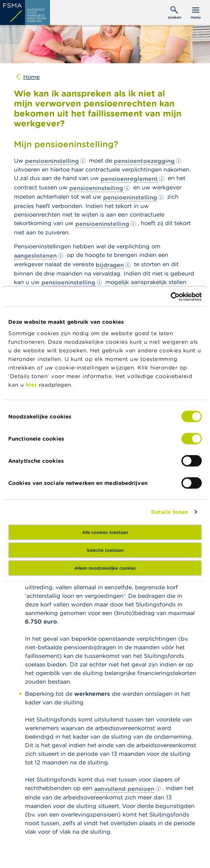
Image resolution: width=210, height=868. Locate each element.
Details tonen (169, 512)
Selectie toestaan (105, 550)
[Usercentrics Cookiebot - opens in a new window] (171, 297)
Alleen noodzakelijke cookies (105, 568)
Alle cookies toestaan (105, 532)
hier (32, 384)
